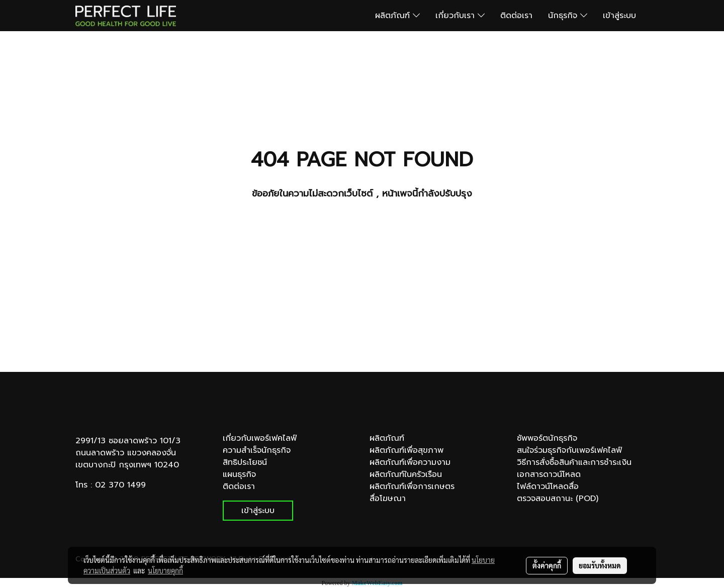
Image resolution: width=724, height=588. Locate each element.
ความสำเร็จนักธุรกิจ (257, 450)
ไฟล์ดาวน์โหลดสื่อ (548, 486)
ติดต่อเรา (516, 16)
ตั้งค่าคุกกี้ (547, 565)
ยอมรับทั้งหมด (600, 565)
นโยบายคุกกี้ (165, 570)
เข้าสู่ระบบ (619, 16)
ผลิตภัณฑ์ (397, 16)
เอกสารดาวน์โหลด (549, 474)
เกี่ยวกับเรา (460, 16)
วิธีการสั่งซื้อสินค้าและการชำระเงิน (574, 462)
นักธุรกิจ (568, 16)
